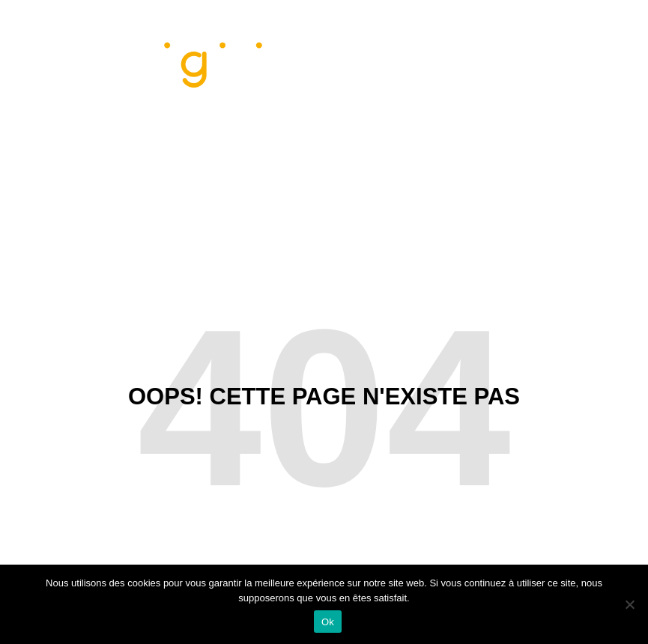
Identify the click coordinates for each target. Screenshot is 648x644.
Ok (328, 622)
